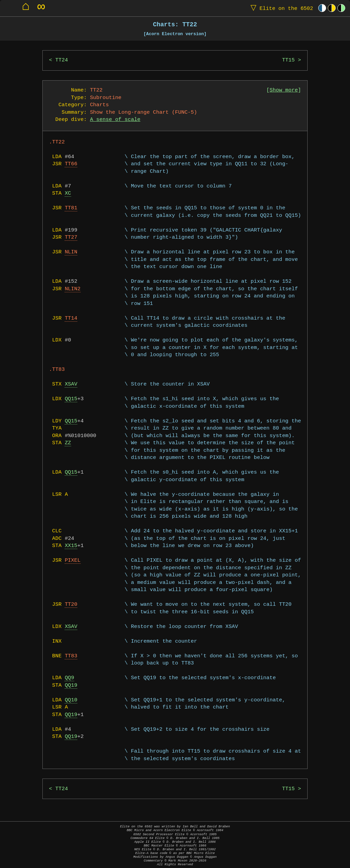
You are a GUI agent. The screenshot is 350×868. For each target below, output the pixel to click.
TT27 (71, 237)
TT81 (71, 208)
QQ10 (71, 700)
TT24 (62, 60)
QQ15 (71, 399)
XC (68, 193)
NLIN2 (72, 289)
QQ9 (69, 678)
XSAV (71, 384)
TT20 (71, 605)
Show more (284, 90)
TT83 (71, 656)
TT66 (71, 164)
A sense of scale (115, 120)
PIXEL (72, 561)
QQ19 (71, 685)
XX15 (71, 546)
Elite (280, 8)
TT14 (71, 318)
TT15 (288, 60)
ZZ (68, 443)
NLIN (71, 252)
